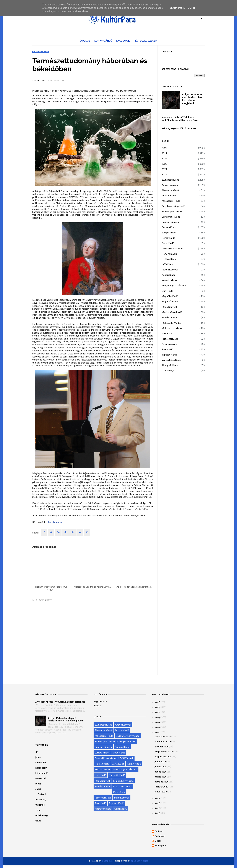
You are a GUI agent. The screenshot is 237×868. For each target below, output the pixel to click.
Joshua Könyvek (170, 269)
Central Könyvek (170, 222)
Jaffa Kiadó (168, 264)
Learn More (177, 8)
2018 (158, 803)
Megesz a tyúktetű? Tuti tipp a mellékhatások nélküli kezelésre (180, 119)
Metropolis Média (171, 323)
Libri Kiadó (167, 291)
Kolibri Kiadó (169, 275)
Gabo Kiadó (168, 243)
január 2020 (161, 792)
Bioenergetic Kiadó (172, 211)
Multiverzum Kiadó (172, 328)
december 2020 (163, 737)
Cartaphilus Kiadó (171, 217)
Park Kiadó (167, 333)
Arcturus (42, 80)
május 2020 (161, 772)
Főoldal (84, 41)
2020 (164, 148)
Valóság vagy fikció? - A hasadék (179, 128)
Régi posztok (100, 702)
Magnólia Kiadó (170, 296)
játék (38, 757)
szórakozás (41, 794)
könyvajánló (42, 773)
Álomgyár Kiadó (170, 365)
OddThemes (108, 861)
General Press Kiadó (172, 248)
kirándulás (41, 763)
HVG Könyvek (169, 254)
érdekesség (42, 815)
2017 (157, 808)
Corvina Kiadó (169, 227)
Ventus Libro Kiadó (171, 360)
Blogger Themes (139, 861)
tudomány (41, 800)
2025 (164, 174)
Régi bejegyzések (145, 41)
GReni (158, 841)
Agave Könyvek (170, 185)
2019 (158, 798)
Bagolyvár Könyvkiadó (173, 206)
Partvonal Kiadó (170, 339)
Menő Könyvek (170, 317)
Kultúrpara (160, 845)
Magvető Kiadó (170, 301)
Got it (191, 8)
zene (38, 810)
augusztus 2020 (163, 757)
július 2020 (160, 762)
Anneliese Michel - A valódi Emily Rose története (60, 702)
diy (37, 752)
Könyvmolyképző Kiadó (174, 285)
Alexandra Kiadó (170, 190)
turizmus (40, 805)
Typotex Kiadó (41, 52)
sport (38, 789)
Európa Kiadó (169, 232)
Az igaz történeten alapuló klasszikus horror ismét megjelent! (192, 99)
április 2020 (161, 777)
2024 (164, 169)
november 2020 (163, 742)
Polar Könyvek (169, 344)
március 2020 (162, 782)
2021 (164, 153)
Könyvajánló (103, 41)
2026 (158, 702)
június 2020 (161, 767)
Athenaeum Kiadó (171, 201)
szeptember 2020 (164, 752)
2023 (164, 164)
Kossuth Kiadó (169, 280)
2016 (158, 813)
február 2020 (161, 787)
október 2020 (162, 747)
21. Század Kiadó (170, 180)
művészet (41, 778)
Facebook (123, 41)
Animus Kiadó (169, 195)
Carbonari (160, 836)
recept (39, 784)
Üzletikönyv (168, 370)
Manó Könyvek (170, 307)
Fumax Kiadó (168, 238)
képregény (41, 768)
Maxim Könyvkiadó (172, 312)
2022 (164, 158)
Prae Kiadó (167, 349)
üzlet (38, 821)
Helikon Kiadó (169, 259)
